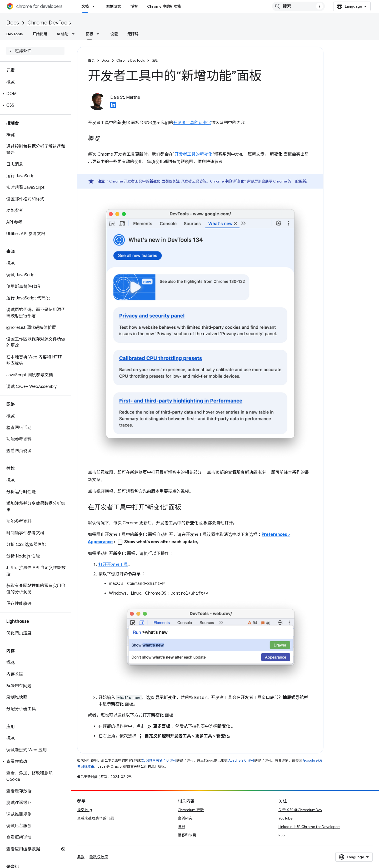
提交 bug (84, 810)
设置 (114, 34)
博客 (134, 6)
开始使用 (40, 34)
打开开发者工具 (113, 565)
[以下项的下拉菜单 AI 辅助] (75, 34)
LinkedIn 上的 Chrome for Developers (309, 827)
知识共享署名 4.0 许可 (159, 760)
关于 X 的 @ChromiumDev (300, 810)
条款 (81, 857)
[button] (34, 94)
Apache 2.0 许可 (241, 760)
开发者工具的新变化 (192, 123)
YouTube (285, 818)
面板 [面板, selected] (89, 34)
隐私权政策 (99, 857)
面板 (155, 60)
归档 (181, 827)
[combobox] (298, 6)
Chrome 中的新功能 (164, 6)
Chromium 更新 (191, 810)
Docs (13, 23)
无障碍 (133, 34)
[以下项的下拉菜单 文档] (95, 6)
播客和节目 (187, 835)
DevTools (15, 34)
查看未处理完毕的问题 (96, 818)
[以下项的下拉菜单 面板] (99, 34)
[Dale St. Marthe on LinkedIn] (113, 106)
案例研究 (113, 6)
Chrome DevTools (49, 23)
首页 (91, 60)
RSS (282, 835)
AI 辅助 (63, 34)
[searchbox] (35, 51)
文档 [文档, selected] (85, 6)
